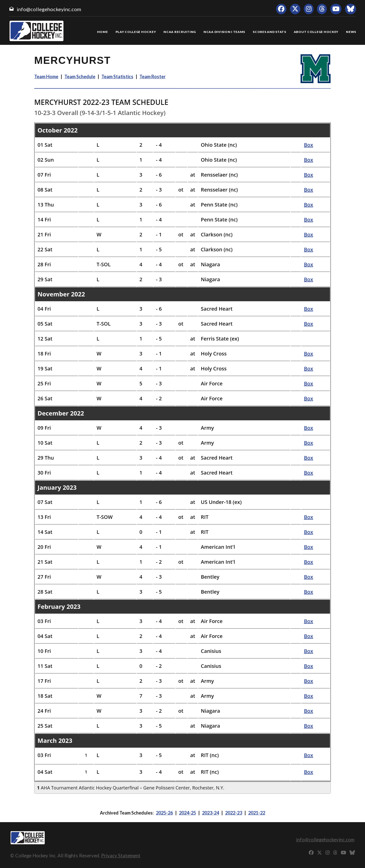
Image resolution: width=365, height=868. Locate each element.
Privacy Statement (121, 855)
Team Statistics (117, 77)
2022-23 (234, 813)
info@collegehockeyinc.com (49, 9)
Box (308, 145)
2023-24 (211, 813)
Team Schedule (80, 77)
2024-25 (187, 813)
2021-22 (257, 813)
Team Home (46, 77)
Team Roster (152, 77)
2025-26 (164, 813)
